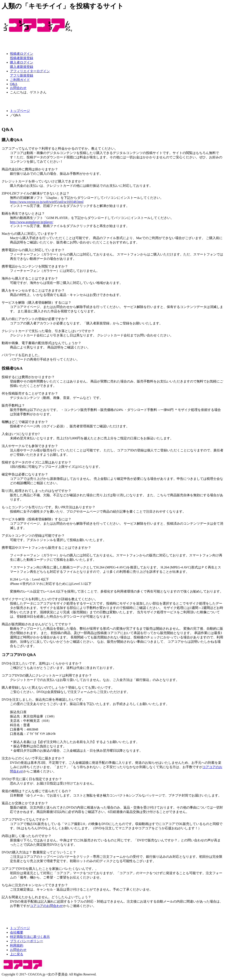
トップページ (20, 111)
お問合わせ (18, 88)
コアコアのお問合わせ (46, 906)
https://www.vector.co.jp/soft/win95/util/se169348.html (47, 202)
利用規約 (17, 945)
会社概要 (17, 932)
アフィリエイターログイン (30, 71)
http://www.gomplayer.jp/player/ (32, 222)
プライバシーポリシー (27, 941)
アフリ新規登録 (22, 75)
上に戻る (17, 954)
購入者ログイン (22, 62)
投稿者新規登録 (22, 58)
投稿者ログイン (22, 54)
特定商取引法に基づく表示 (30, 937)
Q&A (14, 84)
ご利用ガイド (20, 80)
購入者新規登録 (22, 67)
